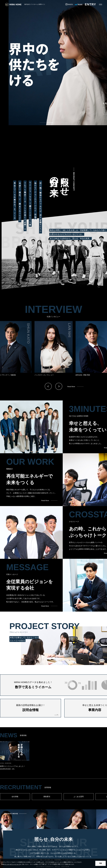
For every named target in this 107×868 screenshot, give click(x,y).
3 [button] (55, 123)
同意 (101, 863)
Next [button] (59, 386)
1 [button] (41, 123)
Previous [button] (48, 386)
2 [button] (48, 123)
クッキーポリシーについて (13, 864)
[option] (53, 63)
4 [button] (62, 123)
